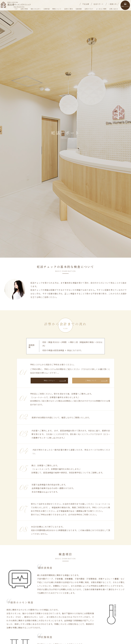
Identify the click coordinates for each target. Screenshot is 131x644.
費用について (57, 9)
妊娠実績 (79, 9)
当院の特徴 (24, 9)
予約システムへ (49, 381)
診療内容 (47, 9)
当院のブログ (89, 9)
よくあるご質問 (101, 9)
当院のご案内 (68, 9)
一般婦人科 (113, 4)
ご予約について (91, 381)
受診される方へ (36, 9)
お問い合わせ (114, 9)
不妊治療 (86, 4)
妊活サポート (99, 4)
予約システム (125, 5)
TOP (16, 9)
